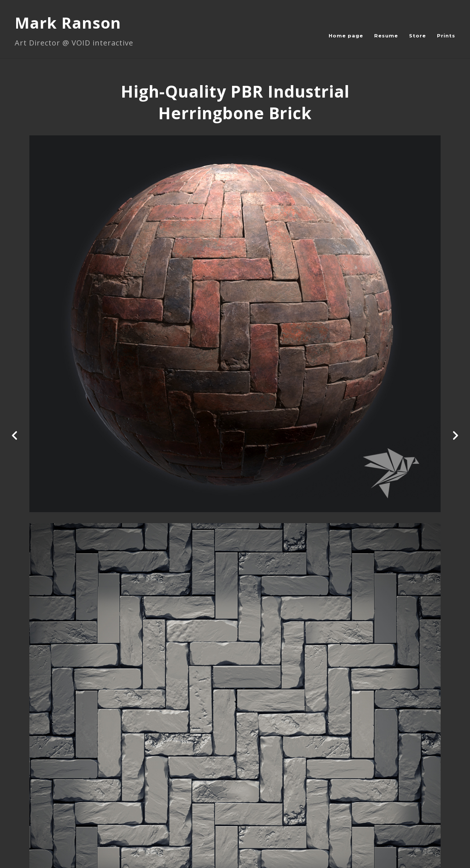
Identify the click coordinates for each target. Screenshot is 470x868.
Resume (386, 36)
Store (417, 36)
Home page (346, 36)
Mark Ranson (68, 23)
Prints (446, 36)
